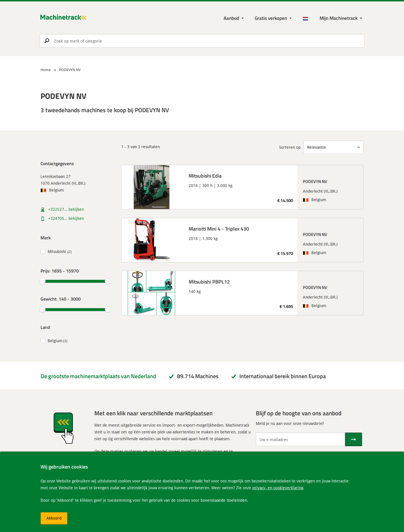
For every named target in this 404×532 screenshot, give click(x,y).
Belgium (55, 341)
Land (45, 327)
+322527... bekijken (66, 209)
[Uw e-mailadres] (300, 439)
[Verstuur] (354, 439)
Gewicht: (61, 299)
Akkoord (54, 518)
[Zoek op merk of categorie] (202, 41)
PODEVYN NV (315, 181)
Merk (46, 238)
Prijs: (60, 271)
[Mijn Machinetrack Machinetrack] (342, 18)
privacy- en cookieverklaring (278, 488)
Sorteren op (290, 147)
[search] (202, 41)
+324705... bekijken (66, 218)
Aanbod (231, 18)
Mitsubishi (57, 251)
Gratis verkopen (271, 18)
